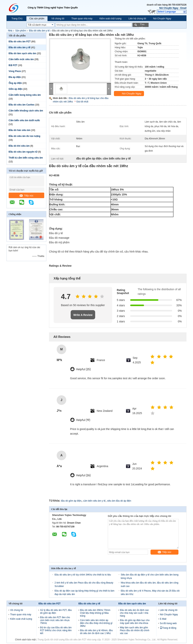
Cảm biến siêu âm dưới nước (24, 120)
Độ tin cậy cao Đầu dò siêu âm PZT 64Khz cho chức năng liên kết (56, 630)
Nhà (10, 31)
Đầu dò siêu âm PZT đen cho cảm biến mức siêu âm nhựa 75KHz (55, 620)
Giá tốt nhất (82, 102)
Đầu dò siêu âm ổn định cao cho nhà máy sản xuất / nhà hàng (134, 613)
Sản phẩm (21, 31)
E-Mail (163, 619)
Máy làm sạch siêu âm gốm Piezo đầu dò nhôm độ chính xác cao (135, 630)
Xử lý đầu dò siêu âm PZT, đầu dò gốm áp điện (56, 612)
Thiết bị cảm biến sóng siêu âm (26, 158)
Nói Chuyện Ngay (169, 8)
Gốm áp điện (16, 89)
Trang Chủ (17, 19)
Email (183, 8)
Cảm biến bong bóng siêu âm (25, 95)
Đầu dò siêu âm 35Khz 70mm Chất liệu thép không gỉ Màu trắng (95, 613)
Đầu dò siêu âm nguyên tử (23, 152)
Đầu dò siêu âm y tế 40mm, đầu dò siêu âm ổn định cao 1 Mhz (96, 632)
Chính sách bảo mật (25, 640)
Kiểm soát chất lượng (110, 19)
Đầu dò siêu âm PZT (20, 42)
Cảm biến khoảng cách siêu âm (26, 111)
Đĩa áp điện (15, 77)
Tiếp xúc (26, 196)
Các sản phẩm (37, 19)
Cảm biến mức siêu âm (21, 59)
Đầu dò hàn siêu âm (20, 130)
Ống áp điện (15, 83)
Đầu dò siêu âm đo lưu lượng (24, 136)
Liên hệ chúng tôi (137, 19)
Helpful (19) (83, 420)
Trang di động (168, 628)
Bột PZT (13, 65)
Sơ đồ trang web (168, 623)
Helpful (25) (83, 369)
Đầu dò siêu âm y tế (39, 31)
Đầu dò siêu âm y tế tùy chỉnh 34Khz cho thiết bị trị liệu (83, 575)
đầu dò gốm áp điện (71, 501)
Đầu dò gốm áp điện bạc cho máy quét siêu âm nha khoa (135, 622)
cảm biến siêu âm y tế (94, 501)
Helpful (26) (83, 475)
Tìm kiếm (142, 25)
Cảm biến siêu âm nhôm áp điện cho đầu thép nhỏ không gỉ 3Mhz (96, 623)
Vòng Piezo (15, 71)
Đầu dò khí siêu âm (19, 146)
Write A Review (83, 315)
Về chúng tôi (58, 19)
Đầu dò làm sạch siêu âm (22, 53)
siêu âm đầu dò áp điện (119, 501)
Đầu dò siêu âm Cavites (22, 105)
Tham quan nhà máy (82, 19)
